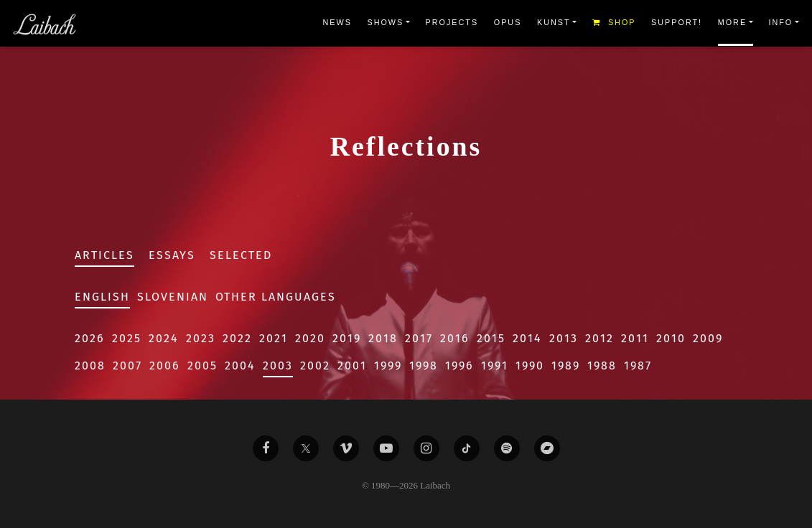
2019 (347, 338)
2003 (278, 366)
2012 (599, 338)
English (102, 297)
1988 (602, 366)
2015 (491, 338)
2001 (352, 366)
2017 (419, 338)
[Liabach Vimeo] (346, 448)
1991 (495, 366)
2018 (383, 338)
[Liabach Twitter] (306, 448)
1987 (638, 366)
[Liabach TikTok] (467, 448)
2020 (310, 338)
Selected (241, 255)
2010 (671, 338)
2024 (164, 338)
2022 (237, 338)
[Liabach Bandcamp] (547, 448)
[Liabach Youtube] (386, 448)
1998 (424, 366)
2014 (527, 338)
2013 (564, 338)
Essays (172, 255)
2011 (635, 338)
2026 (90, 338)
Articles (104, 255)
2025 (127, 338)
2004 (240, 366)
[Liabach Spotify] (507, 448)
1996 (459, 366)
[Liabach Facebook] (266, 448)
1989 (566, 366)
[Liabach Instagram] (426, 448)
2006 (165, 366)
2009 (708, 338)
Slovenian (173, 297)
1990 (530, 366)
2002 (315, 366)
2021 (274, 338)
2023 (201, 338)
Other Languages (276, 297)
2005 (202, 366)
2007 (127, 366)
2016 (455, 338)
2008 (90, 366)
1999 (388, 366)
